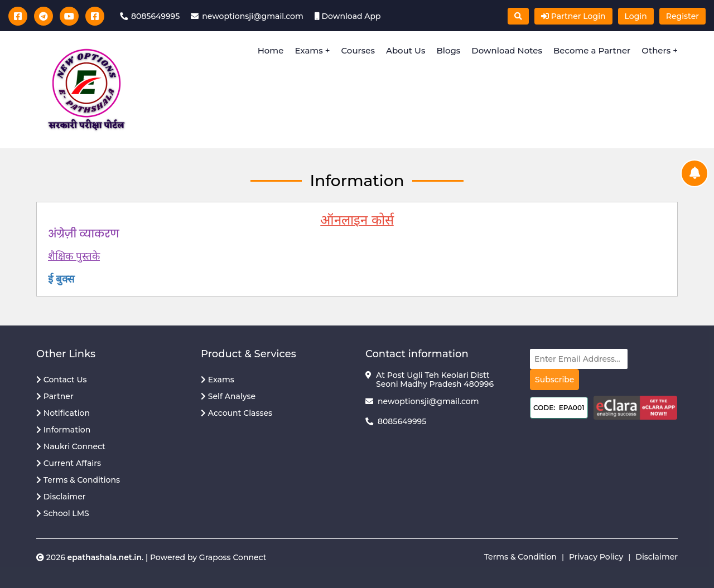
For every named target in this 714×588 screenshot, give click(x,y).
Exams (308, 50)
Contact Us (62, 380)
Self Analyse (228, 396)
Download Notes (507, 50)
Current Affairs (69, 463)
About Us (406, 50)
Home (271, 50)
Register (682, 16)
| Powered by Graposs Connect (205, 557)
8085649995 (402, 421)
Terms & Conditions (78, 480)
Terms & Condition (520, 557)
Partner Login (573, 16)
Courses (358, 50)
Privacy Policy (596, 557)
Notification (63, 413)
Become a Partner (592, 50)
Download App (350, 16)
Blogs (448, 50)
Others (657, 50)
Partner (55, 396)
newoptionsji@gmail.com (428, 401)
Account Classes (237, 413)
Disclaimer (61, 497)
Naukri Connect (71, 446)
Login (636, 16)
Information (63, 430)
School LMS (63, 513)
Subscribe (554, 380)
